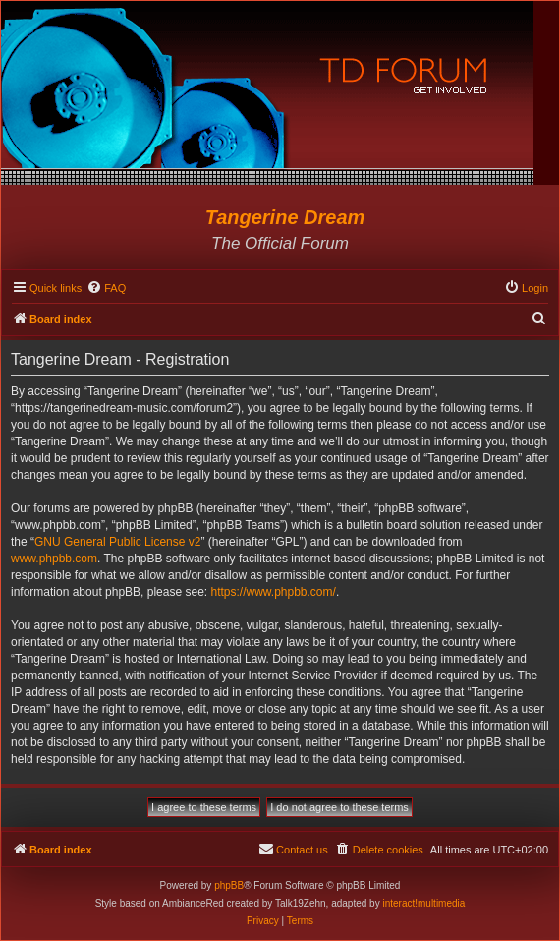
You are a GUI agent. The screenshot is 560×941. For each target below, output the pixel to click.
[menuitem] (106, 288)
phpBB (229, 885)
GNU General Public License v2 (117, 542)
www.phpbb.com (54, 559)
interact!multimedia (423, 903)
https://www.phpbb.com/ (273, 592)
